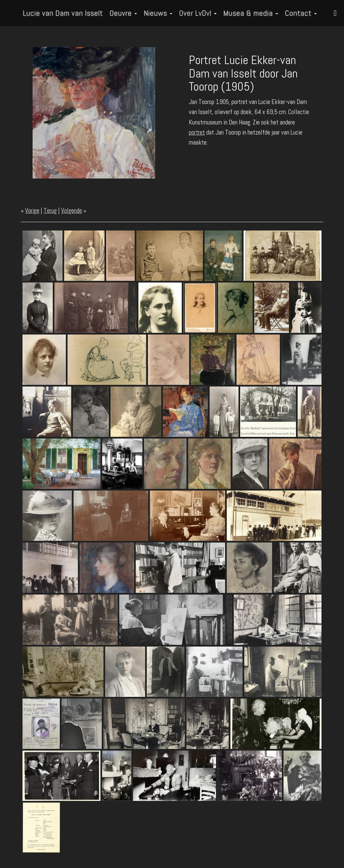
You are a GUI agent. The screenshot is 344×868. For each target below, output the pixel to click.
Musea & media (251, 13)
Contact (301, 13)
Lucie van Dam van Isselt (63, 13)
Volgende (72, 211)
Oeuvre (123, 13)
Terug (50, 211)
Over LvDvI (198, 13)
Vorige (32, 211)
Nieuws (158, 13)
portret (197, 132)
